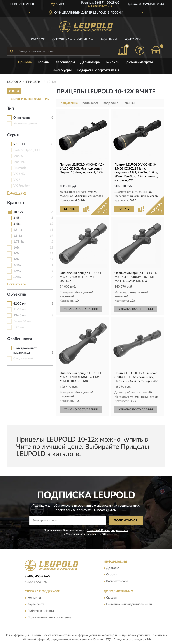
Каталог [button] (38, 40)
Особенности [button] (20, 339)
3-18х (17, 224)
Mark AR (19, 162)
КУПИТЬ (69, 209)
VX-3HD (19, 144)
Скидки (111, 598)
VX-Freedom (22, 186)
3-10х (17, 265)
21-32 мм (20, 310)
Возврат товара (117, 581)
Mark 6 (18, 156)
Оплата (111, 575)
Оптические (22, 118)
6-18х (17, 277)
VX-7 (17, 180)
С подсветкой (23, 359)
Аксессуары (62, 70)
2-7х (16, 254)
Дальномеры (90, 62)
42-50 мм (20, 304)
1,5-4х (18, 230)
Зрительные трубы (139, 62)
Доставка (113, 568)
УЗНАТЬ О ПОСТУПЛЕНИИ (81, 309)
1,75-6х (18, 242)
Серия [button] (13, 135)
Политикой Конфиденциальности (107, 530)
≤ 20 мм (19, 327)
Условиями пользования (81, 534)
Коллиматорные (25, 124)
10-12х (18, 212)
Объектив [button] (17, 294)
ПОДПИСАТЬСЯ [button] (126, 521)
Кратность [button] (17, 203)
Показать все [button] (16, 193)
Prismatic (20, 168)
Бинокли (112, 62)
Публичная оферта (41, 611)
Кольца (43, 62)
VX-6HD (19, 174)
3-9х (16, 260)
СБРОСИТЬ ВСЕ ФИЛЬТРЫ (30, 99)
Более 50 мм (22, 321)
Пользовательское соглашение (49, 618)
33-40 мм (20, 316)
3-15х (17, 218)
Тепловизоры (64, 62)
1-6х (16, 248)
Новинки (109, 40)
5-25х (17, 271)
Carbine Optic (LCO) (27, 150)
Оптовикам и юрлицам (73, 40)
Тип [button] (11, 108)
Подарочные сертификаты (98, 70)
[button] (100, 6)
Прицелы (25, 62)
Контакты (133, 40)
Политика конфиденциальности (129, 604)
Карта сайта (36, 604)
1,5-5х (18, 236)
